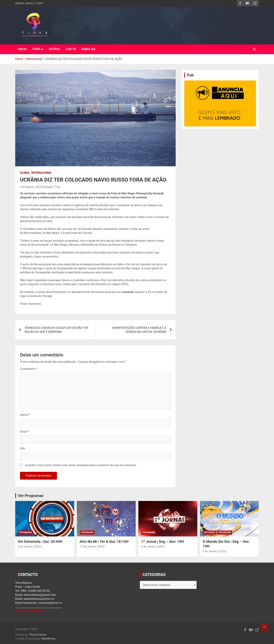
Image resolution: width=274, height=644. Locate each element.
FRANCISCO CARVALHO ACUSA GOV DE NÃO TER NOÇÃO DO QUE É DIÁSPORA (56, 330)
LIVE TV (71, 49)
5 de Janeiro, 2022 (214, 551)
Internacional (41, 173)
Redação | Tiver (51, 187)
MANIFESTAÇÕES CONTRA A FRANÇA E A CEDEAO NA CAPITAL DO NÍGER (139, 330)
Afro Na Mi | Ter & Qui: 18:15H (104, 541)
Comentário (28, 369)
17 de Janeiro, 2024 (91, 547)
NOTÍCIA (55, 49)
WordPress (49, 639)
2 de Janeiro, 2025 (29, 547)
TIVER (36, 49)
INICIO (22, 49)
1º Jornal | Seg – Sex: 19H (162, 541)
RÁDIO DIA (88, 49)
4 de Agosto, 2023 (31, 187)
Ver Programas (31, 496)
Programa (25, 532)
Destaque (210, 532)
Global (25, 173)
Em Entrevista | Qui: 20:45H (40, 541)
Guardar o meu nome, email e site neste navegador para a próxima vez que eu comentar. (81, 465)
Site (22, 448)
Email (24, 432)
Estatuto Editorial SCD (29, 611)
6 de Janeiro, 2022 (152, 547)
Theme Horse (38, 635)
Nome (25, 415)
